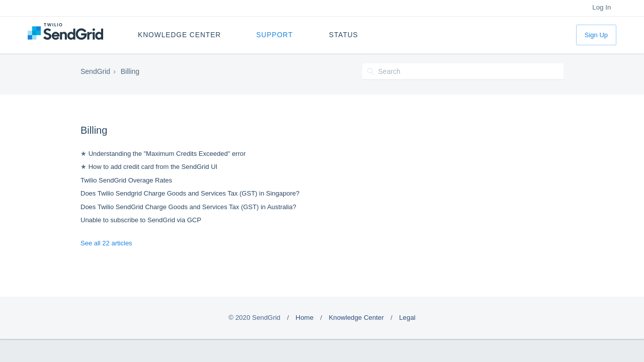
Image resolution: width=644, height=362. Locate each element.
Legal (407, 318)
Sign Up (596, 35)
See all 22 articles (106, 243)
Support (274, 35)
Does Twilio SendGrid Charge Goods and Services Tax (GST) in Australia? (188, 207)
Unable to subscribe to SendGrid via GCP (141, 220)
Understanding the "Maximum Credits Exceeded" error (167, 154)
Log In (601, 7)
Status (344, 35)
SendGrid (95, 71)
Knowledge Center (179, 35)
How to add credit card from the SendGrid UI (153, 167)
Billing (94, 130)
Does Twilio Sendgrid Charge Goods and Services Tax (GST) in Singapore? (190, 193)
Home (305, 318)
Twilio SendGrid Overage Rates (126, 180)
